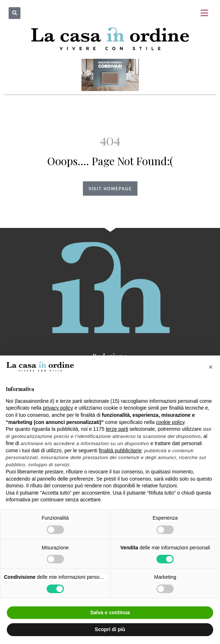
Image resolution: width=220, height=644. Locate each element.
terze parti (117, 429)
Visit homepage (110, 189)
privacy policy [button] (58, 408)
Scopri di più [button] (110, 629)
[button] (15, 13)
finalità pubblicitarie (120, 450)
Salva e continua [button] (110, 612)
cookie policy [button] (170, 422)
